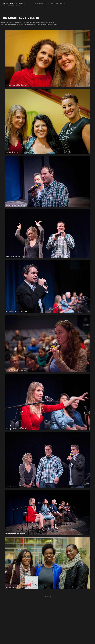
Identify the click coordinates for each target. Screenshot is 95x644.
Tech (57, 4)
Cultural (47, 4)
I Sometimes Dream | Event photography (14, 3)
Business (41, 4)
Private (53, 4)
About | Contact (64, 4)
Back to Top (48, 596)
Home (36, 4)
